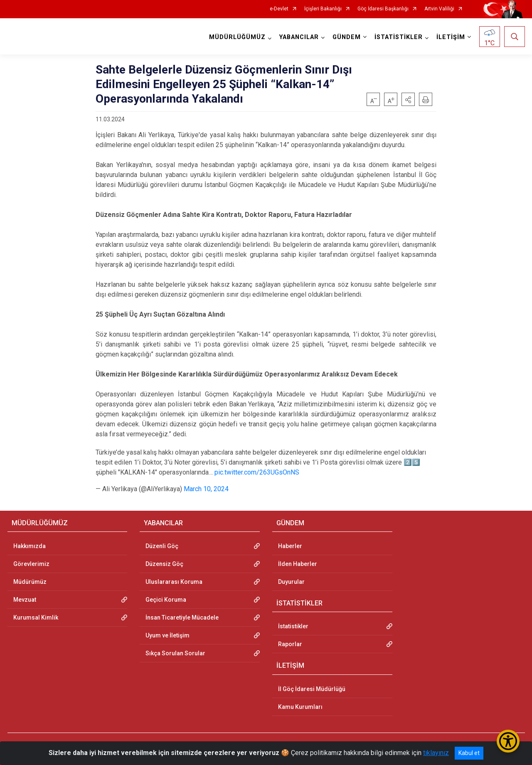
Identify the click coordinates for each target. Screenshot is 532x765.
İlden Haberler (298, 564)
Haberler (290, 546)
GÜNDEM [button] (347, 37)
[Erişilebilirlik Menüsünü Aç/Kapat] (508, 741)
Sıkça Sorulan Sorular (175, 653)
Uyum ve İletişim (167, 635)
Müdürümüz (30, 582)
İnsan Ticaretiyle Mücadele (182, 617)
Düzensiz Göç (164, 564)
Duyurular (291, 582)
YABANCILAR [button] (299, 37)
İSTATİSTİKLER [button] (399, 37)
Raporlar (290, 644)
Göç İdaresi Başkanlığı (383, 9)
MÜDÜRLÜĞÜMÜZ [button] (237, 37)
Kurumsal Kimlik (36, 617)
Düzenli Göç (162, 546)
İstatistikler (293, 626)
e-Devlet (279, 9)
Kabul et (469, 753)
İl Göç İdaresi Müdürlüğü (312, 689)
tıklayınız (436, 753)
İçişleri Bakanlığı (323, 9)
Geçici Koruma (166, 600)
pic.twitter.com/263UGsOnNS (257, 472)
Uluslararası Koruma (174, 582)
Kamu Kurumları (300, 707)
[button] (408, 99)
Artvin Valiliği (439, 9)
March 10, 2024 (206, 489)
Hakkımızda (30, 546)
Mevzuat (25, 600)
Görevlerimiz (31, 564)
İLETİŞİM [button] (451, 37)
